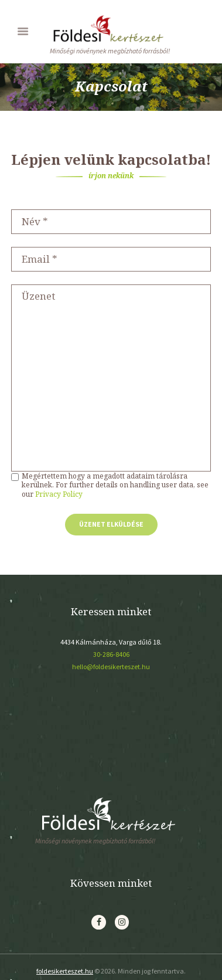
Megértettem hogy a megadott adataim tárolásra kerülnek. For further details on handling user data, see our (115, 485)
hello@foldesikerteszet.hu (111, 667)
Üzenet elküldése (111, 524)
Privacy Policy (59, 494)
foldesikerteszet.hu (65, 971)
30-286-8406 (111, 654)
